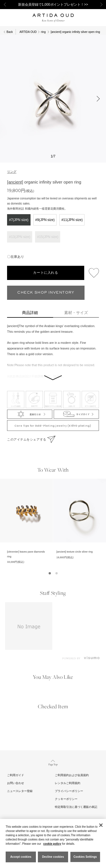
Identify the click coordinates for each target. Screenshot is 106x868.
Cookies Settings (85, 857)
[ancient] (15, 182)
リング (12, 172)
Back (10, 32)
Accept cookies (21, 857)
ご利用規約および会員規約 (72, 775)
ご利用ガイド (16, 775)
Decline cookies (53, 857)
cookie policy (52, 844)
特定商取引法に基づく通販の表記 (76, 807)
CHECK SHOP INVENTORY (46, 293)
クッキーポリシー (66, 799)
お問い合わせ (16, 783)
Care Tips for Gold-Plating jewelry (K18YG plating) (53, 426)
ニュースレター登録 (20, 791)
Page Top (53, 762)
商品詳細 (30, 313)
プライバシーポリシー (69, 791)
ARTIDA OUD (28, 32)
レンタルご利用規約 (68, 783)
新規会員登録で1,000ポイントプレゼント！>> (53, 5)
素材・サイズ (76, 313)
